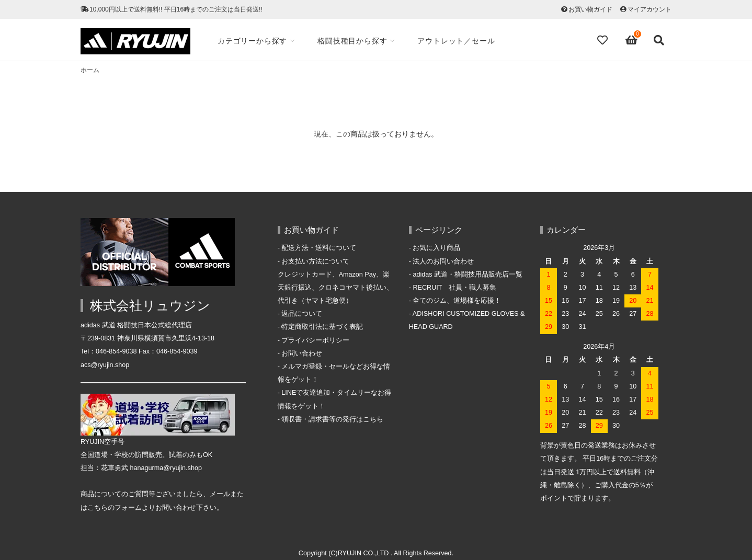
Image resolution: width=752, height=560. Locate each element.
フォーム (128, 508)
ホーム (90, 70)
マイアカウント (650, 9)
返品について (302, 314)
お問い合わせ (302, 353)
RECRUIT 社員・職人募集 (454, 288)
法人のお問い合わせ (443, 261)
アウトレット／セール (456, 41)
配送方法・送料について (319, 248)
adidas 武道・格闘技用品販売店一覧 (468, 275)
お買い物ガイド (590, 9)
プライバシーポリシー (315, 340)
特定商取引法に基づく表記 (322, 327)
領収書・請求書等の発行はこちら (332, 419)
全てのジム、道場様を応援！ (457, 301)
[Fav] (603, 40)
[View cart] (632, 40)
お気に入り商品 (436, 248)
